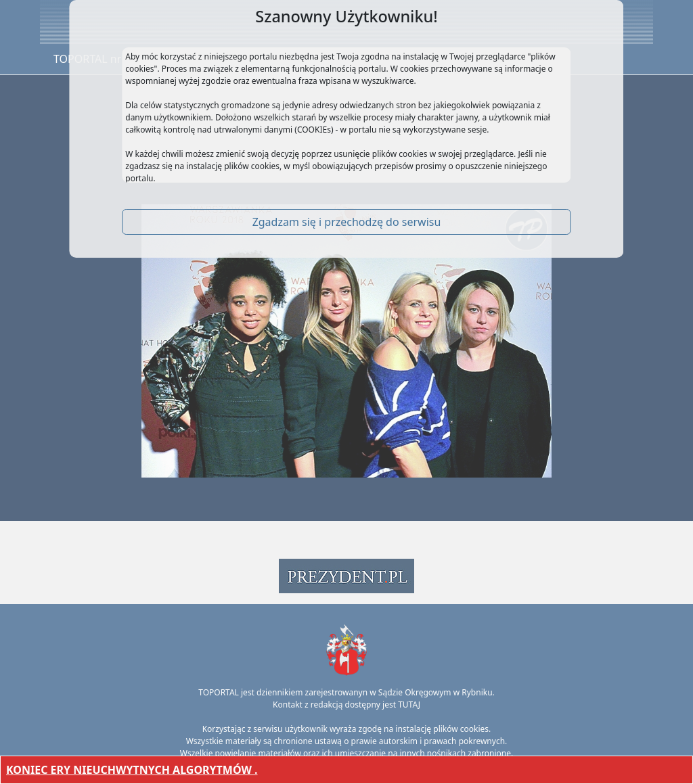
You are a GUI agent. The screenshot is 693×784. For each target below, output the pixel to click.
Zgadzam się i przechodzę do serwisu (347, 222)
